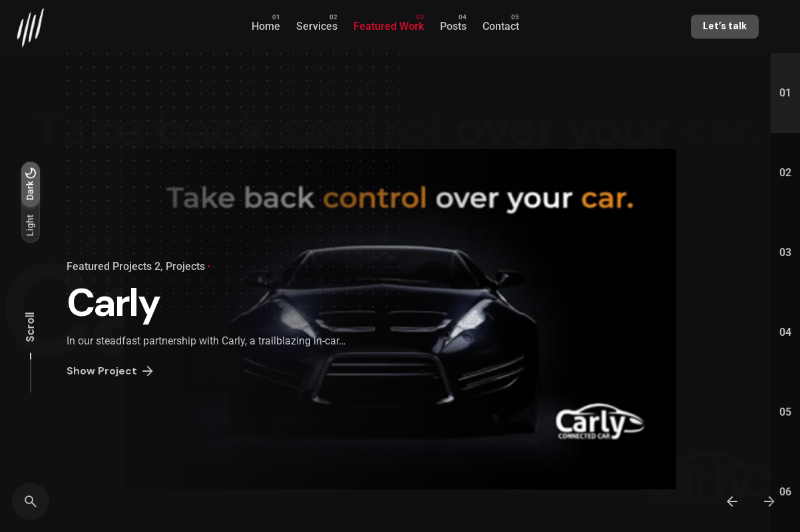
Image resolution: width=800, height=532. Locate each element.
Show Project (111, 372)
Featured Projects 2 (113, 267)
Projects (185, 267)
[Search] (31, 501)
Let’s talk (725, 26)
